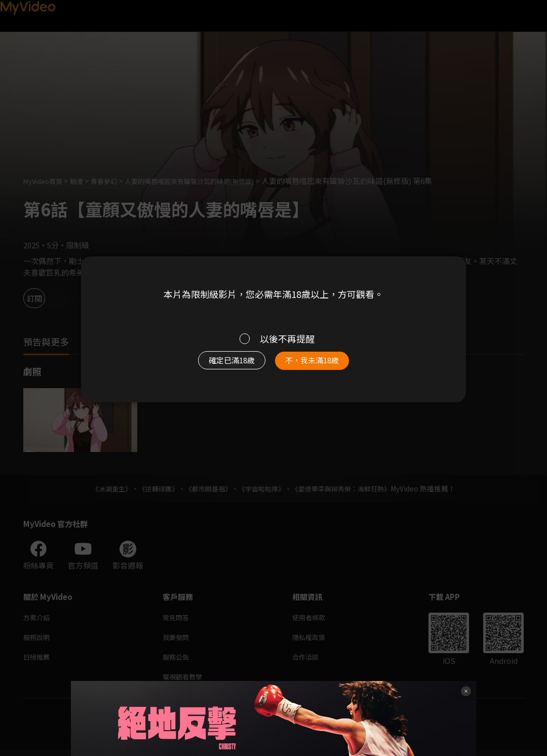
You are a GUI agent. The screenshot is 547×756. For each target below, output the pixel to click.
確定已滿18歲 (220, 365)
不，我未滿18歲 (323, 365)
